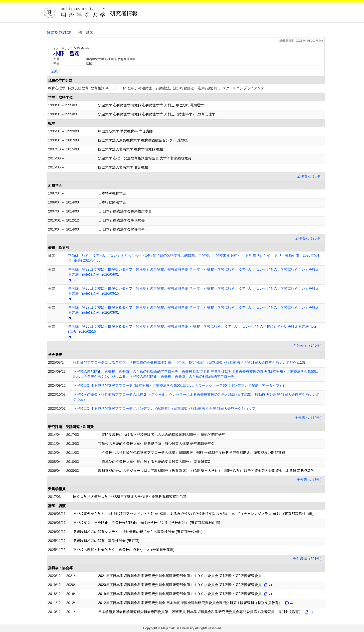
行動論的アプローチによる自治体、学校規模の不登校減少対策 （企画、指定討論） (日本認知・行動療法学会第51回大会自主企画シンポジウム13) (189, 362)
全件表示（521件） (308, 559)
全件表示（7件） (310, 480)
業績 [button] (54, 71)
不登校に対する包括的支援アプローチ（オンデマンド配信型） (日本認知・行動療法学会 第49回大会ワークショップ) (165, 408)
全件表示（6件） (310, 176)
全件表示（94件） (309, 417)
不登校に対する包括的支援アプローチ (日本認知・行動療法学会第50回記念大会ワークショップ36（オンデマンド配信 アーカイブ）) (178, 385)
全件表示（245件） (308, 345)
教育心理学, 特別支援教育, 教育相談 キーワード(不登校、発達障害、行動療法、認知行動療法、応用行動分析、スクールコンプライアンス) (157, 88)
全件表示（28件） (309, 238)
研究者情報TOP (59, 33)
